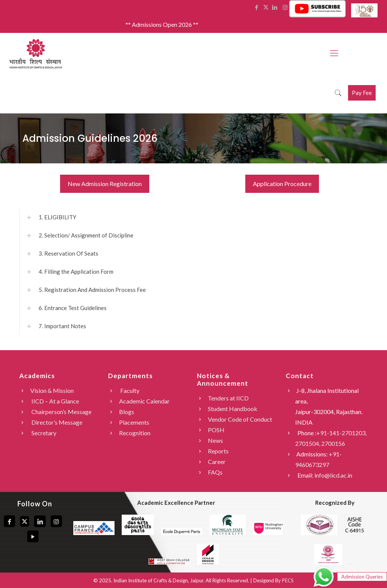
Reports (218, 451)
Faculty (129, 390)
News (215, 440)
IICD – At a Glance (55, 401)
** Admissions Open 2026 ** (168, 24)
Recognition (135, 433)
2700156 (333, 443)
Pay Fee (362, 93)
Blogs (127, 412)
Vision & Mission (52, 390)
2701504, (308, 443)
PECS (288, 580)
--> (333, 563)
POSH (216, 430)
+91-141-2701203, (341, 433)
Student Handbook (233, 409)
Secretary (43, 433)
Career (217, 462)
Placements (134, 422)
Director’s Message (56, 422)
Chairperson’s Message (61, 412)
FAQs (215, 472)
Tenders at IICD (228, 398)
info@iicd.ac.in (333, 475)
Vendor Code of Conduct (240, 419)
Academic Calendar (144, 401)
